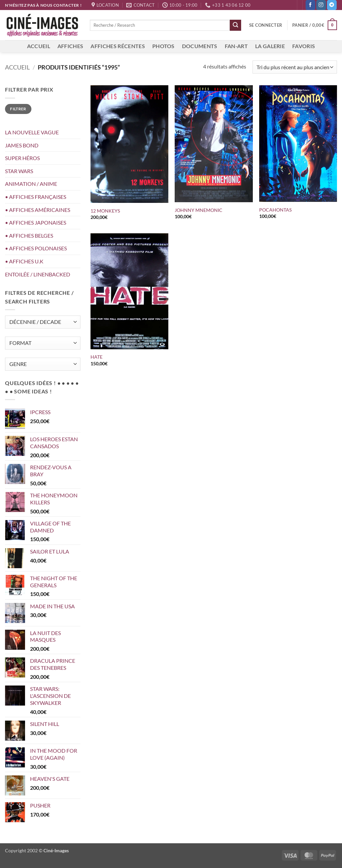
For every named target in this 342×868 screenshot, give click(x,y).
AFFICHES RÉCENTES (118, 46)
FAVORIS (304, 46)
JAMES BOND (22, 145)
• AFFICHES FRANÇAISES (36, 197)
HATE (97, 357)
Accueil (17, 67)
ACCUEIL (39, 46)
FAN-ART (236, 46)
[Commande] (295, 67)
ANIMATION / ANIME (31, 184)
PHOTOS (163, 46)
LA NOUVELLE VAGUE (32, 132)
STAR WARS (19, 171)
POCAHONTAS (275, 210)
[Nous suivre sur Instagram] (321, 5)
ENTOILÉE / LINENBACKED (38, 274)
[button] (266, 25)
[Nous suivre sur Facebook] (310, 5)
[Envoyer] (235, 25)
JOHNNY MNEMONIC (199, 210)
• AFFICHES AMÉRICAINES (38, 210)
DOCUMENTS (200, 46)
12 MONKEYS (105, 211)
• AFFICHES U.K (24, 261)
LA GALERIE (270, 46)
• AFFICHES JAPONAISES (36, 222)
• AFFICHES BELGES (29, 235)
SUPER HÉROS (22, 158)
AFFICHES (70, 46)
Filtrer (18, 109)
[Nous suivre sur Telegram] (332, 5)
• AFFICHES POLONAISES (36, 248)
